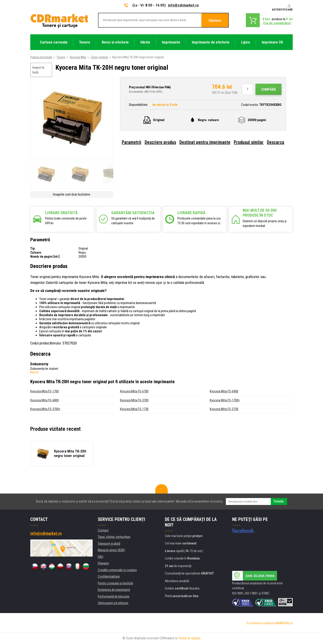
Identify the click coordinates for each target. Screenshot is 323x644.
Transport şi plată (109, 544)
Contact (103, 530)
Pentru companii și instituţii (115, 583)
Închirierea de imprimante (114, 590)
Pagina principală (41, 57)
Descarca (276, 142)
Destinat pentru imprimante (205, 142)
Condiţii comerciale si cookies (117, 570)
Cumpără (268, 89)
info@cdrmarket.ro (183, 5)
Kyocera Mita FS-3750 (224, 409)
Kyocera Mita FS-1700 (45, 391)
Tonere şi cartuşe (189, 638)
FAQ (100, 557)
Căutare (215, 20)
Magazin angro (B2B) (111, 550)
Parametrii (132, 142)
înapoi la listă (38, 70)
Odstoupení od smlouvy (113, 603)
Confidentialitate (109, 577)
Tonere (61, 57)
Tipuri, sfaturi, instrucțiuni (114, 537)
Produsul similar (249, 142)
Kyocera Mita (78, 57)
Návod (34, 372)
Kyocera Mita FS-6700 (134, 391)
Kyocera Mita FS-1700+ (225, 400)
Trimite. (279, 501)
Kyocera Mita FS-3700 (134, 400)
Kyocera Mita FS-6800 (45, 400)
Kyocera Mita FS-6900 (224, 391)
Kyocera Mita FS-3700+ (45, 409)
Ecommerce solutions (261, 623)
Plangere (103, 563)
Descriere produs (160, 142)
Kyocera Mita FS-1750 (134, 409)
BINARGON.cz (284, 623)
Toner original (99, 57)
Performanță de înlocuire (114, 596)
